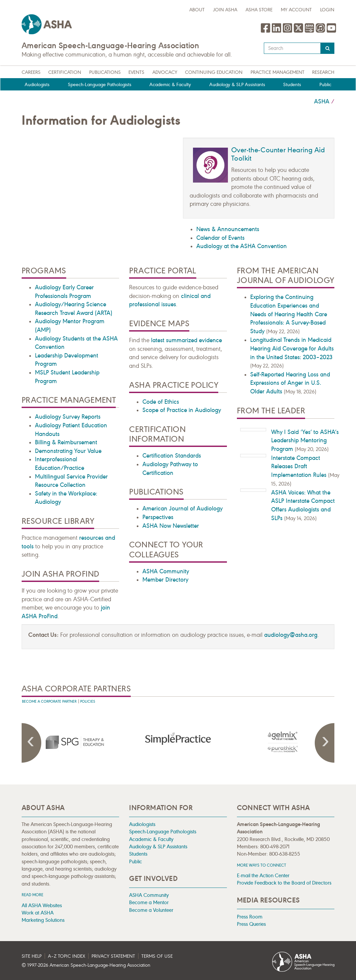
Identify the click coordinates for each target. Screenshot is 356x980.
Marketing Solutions (43, 920)
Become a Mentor (149, 902)
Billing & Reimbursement (66, 442)
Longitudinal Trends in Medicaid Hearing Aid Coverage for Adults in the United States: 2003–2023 (292, 348)
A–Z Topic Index (67, 956)
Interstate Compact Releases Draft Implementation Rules (299, 466)
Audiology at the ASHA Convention (242, 246)
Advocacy (165, 72)
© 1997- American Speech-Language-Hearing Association (86, 965)
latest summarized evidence (186, 340)
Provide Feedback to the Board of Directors (284, 883)
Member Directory (165, 580)
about (197, 10)
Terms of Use (157, 956)
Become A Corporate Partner (49, 701)
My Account (296, 10)
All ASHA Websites (42, 905)
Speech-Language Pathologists (100, 85)
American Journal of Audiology (182, 508)
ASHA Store (259, 10)
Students (292, 85)
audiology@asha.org (291, 635)
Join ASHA (225, 10)
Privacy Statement (113, 956)
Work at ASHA (38, 913)
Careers (31, 72)
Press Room (250, 917)
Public (325, 85)
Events (136, 72)
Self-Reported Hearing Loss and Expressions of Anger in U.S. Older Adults (290, 383)
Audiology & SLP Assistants (237, 85)
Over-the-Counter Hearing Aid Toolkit (278, 154)
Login (327, 10)
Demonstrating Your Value (68, 451)
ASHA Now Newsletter (171, 526)
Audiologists (37, 85)
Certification (65, 72)
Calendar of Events (220, 238)
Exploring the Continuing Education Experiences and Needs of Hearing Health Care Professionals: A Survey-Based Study (289, 314)
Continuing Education (214, 72)
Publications (105, 72)
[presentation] (74, 742)
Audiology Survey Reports (68, 417)
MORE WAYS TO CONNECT (262, 865)
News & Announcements (228, 229)
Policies (88, 701)
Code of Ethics (161, 402)
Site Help (32, 956)
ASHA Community (166, 571)
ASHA (322, 101)
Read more (32, 895)
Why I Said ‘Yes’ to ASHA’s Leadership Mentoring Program (305, 440)
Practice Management (277, 72)
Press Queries (251, 924)
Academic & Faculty (170, 85)
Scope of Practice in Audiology (182, 410)
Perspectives (158, 517)
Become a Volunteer (151, 910)
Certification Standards (172, 456)
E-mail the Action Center (263, 875)
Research (323, 72)
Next (324, 743)
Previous (32, 743)
